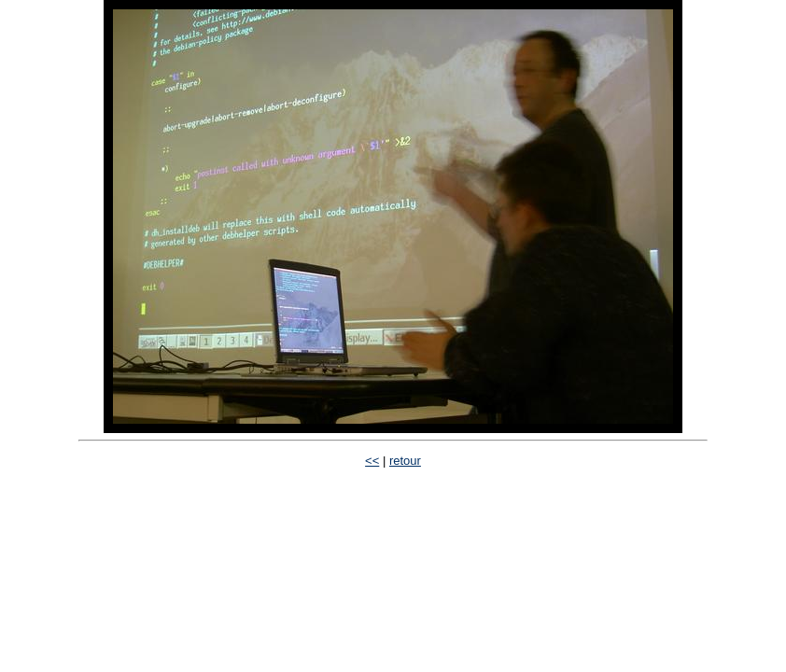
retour (405, 461)
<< (372, 461)
